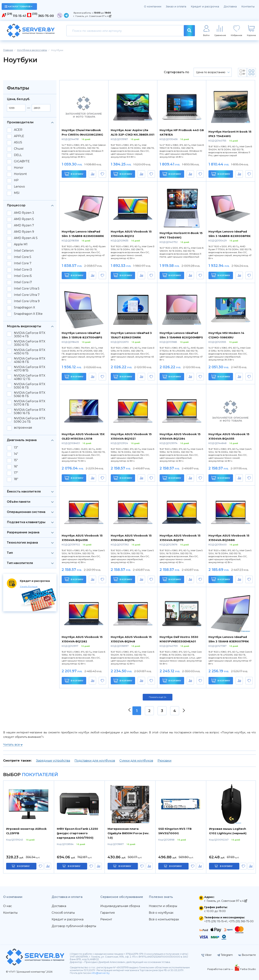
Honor (19, 168)
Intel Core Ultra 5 (27, 289)
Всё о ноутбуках (161, 913)
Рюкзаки (165, 761)
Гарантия (108, 913)
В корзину (74, 174)
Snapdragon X (25, 308)
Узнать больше (29, 586)
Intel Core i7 (23, 282)
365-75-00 (46, 16)
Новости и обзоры (163, 906)
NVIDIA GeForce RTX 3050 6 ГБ (30, 343)
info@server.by (101, 973)
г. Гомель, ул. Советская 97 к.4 (92, 16)
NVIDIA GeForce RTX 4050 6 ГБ (30, 352)
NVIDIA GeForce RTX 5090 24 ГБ (30, 420)
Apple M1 (21, 244)
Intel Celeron (24, 251)
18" (16, 479)
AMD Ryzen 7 (24, 225)
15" (16, 460)
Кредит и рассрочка (205, 6)
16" (16, 467)
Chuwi (19, 149)
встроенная (23, 428)
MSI (17, 193)
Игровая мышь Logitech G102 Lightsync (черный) (228, 831)
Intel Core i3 (23, 270)
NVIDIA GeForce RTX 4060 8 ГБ (30, 360)
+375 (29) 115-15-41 (216, 921)
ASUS (18, 142)
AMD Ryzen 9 (24, 232)
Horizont (20, 174)
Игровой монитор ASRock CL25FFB (26, 831)
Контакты (248, 6)
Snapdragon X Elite (28, 314)
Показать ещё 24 (158, 697)
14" (16, 454)
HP (16, 180)
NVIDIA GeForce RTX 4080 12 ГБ (30, 377)
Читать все (13, 745)
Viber (207, 955)
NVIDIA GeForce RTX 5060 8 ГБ (30, 394)
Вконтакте (247, 955)
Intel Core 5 (23, 257)
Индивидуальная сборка (120, 906)
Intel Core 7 (23, 263)
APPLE (19, 136)
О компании (153, 6)
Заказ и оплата (176, 6)
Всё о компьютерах (164, 919)
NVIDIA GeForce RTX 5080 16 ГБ (30, 412)
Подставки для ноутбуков (95, 761)
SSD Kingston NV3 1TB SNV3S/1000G (175, 831)
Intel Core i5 (23, 276)
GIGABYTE (22, 161)
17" (16, 473)
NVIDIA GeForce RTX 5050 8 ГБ (30, 386)
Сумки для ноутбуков (136, 761)
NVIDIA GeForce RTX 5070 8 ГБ (30, 403)
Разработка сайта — (221, 969)
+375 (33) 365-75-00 (241, 921)
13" (16, 448)
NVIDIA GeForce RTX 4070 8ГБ (30, 369)
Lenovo (19, 187)
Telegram (225, 955)
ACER (18, 130)
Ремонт (106, 919)
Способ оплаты (63, 913)
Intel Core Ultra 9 (27, 301)
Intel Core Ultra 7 (27, 295)
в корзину (23, 866)
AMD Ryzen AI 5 (26, 238)
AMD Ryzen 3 (24, 213)
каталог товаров (18, 6)
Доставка (230, 6)
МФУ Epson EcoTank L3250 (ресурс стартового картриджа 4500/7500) (77, 833)
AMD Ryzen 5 (24, 219)
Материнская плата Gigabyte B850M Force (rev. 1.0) (128, 833)
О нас (8, 906)
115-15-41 (20, 16)
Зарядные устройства (53, 761)
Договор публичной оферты (74, 926)
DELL (18, 155)
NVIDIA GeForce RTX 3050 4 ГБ (30, 335)
